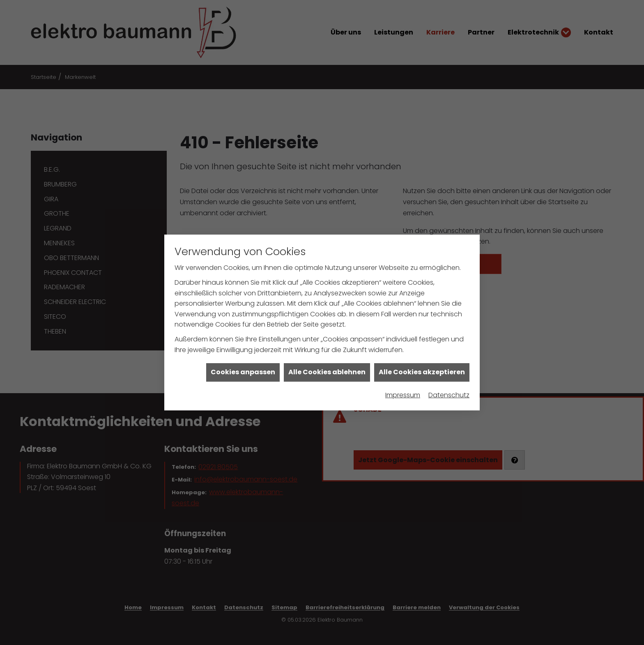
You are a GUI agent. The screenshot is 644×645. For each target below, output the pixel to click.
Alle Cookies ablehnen (327, 363)
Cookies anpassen (243, 363)
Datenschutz (449, 385)
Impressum (403, 385)
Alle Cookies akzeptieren (422, 363)
